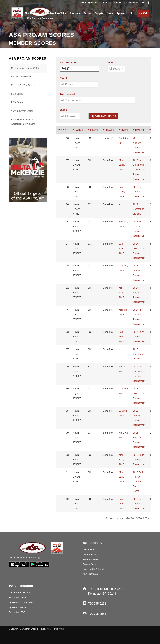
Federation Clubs (18, 598)
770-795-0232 (97, 604)
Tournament (67, 94)
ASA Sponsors (90, 574)
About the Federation (20, 593)
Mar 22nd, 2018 (122, 165)
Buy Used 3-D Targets (94, 569)
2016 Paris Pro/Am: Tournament (139, 460)
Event (63, 78)
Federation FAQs (18, 612)
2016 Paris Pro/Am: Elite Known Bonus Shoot (139, 482)
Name (78, 130)
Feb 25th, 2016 (121, 504)
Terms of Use (58, 629)
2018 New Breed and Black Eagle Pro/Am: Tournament (139, 170)
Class (63, 110)
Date (124, 130)
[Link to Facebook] (148, 3)
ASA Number (68, 62)
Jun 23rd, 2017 (122, 248)
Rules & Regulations (89, 3)
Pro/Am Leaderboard (22, 77)
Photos (105, 3)
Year (110, 62)
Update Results (103, 116)
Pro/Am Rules (90, 554)
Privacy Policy (46, 629)
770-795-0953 (97, 614)
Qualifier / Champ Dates (21, 602)
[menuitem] (89, 3)
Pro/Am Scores (91, 564)
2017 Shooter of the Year (138, 209)
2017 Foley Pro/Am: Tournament (139, 337)
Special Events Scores (22, 111)
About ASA (118, 3)
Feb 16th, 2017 (121, 337)
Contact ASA (132, 3)
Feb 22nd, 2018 (122, 192)
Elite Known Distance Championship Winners (23, 122)
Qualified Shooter (18, 607)
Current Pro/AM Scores (23, 85)
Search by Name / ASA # (25, 68)
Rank (63, 130)
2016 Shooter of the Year (138, 354)
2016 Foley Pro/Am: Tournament (139, 504)
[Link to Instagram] (143, 3)
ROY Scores (17, 102)
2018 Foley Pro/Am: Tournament (139, 192)
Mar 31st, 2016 (121, 460)
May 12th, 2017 (121, 293)
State (93, 130)
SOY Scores (17, 94)
